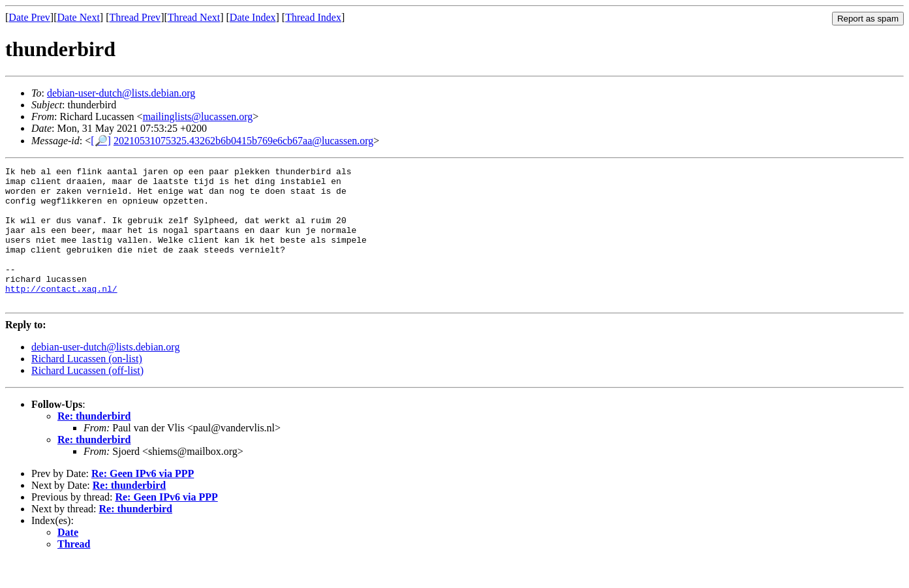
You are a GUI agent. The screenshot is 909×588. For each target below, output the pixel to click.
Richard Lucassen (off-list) (87, 398)
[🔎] (101, 141)
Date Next (79, 17)
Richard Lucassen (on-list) (87, 386)
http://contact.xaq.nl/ (61, 314)
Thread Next (194, 17)
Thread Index (313, 17)
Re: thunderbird (94, 443)
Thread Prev (135, 17)
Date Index (253, 17)
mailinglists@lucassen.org (198, 116)
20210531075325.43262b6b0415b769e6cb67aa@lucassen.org (243, 141)
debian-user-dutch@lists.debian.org (121, 93)
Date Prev (29, 17)
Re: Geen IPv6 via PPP (143, 501)
